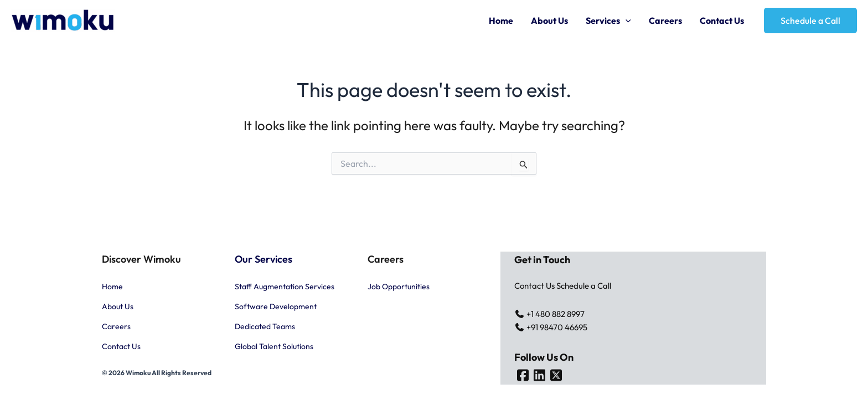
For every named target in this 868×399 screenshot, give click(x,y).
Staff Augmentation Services (285, 287)
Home (501, 21)
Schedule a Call (584, 286)
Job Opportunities (399, 287)
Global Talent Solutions (274, 346)
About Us (549, 21)
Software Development (276, 306)
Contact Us (722, 21)
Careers (665, 21)
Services (608, 21)
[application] (626, 21)
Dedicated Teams (265, 326)
